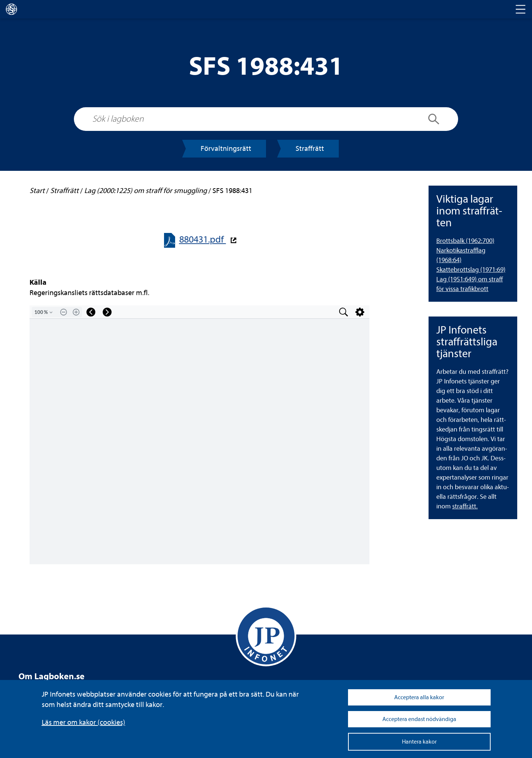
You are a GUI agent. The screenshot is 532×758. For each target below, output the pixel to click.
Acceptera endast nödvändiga (419, 719)
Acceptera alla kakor (419, 697)
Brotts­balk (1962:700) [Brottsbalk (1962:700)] (465, 241)
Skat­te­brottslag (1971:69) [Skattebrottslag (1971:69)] (471, 270)
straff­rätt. (465, 506)
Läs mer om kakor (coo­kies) (83, 722)
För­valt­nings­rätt (226, 148)
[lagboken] (11, 9)
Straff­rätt (310, 148)
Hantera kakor (419, 742)
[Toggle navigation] (521, 9)
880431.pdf (203, 239)
